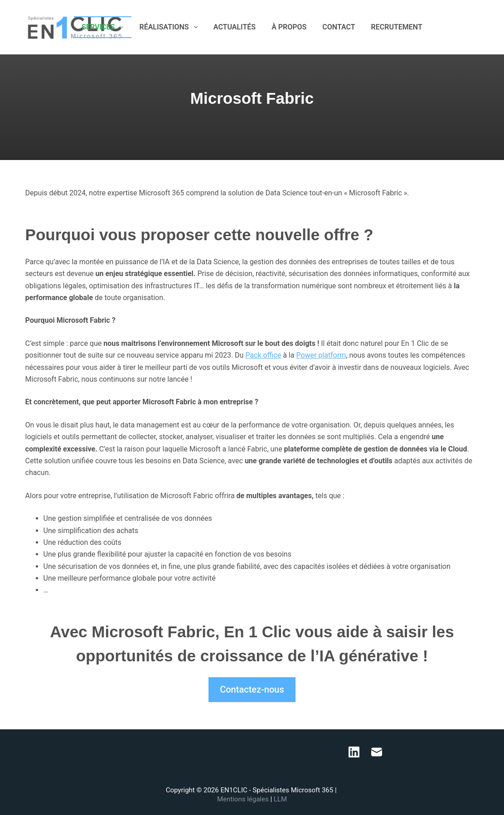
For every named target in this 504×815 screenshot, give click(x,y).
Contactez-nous (252, 689)
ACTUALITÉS (235, 27)
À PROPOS (289, 27)
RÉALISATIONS (170, 27)
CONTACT (339, 27)
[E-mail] (475, 27)
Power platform (321, 355)
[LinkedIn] (462, 27)
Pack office (263, 355)
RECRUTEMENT (397, 27)
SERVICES (104, 27)
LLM (280, 799)
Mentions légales (244, 799)
